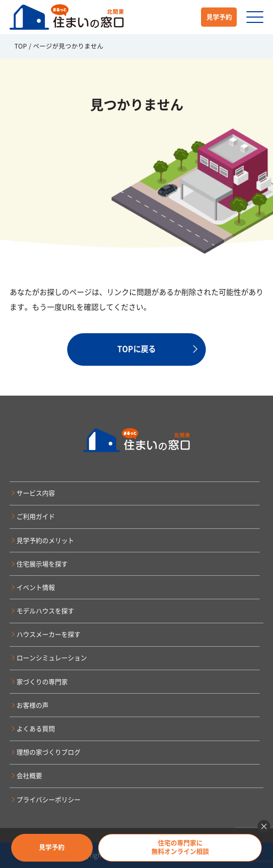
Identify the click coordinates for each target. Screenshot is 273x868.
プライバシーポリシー (49, 800)
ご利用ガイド (36, 517)
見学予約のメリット (45, 541)
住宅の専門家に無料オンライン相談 (180, 847)
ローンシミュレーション (52, 658)
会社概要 (29, 776)
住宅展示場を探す (42, 564)
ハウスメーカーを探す (49, 634)
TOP (21, 46)
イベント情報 (36, 588)
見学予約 (219, 17)
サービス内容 (36, 493)
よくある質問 (36, 729)
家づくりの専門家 (42, 682)
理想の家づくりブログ (49, 752)
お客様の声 (33, 705)
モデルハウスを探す (45, 611)
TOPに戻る (136, 349)
